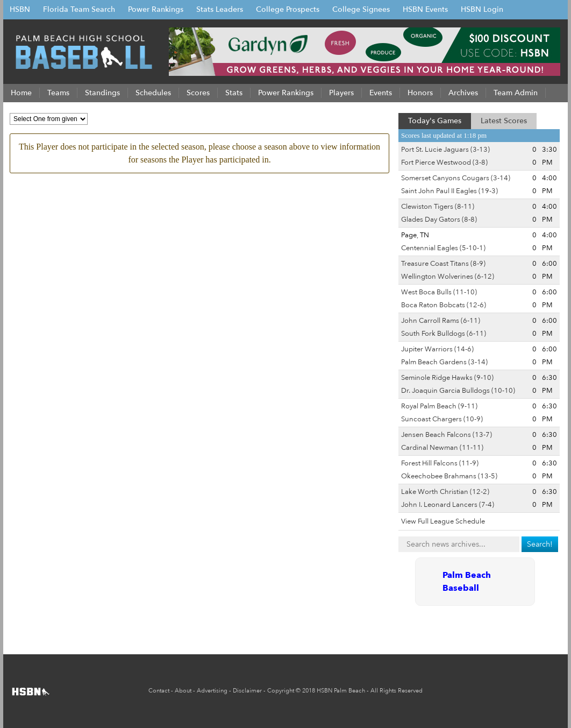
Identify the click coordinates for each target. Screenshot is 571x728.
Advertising (212, 691)
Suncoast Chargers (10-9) (442, 419)
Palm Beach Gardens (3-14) (444, 362)
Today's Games (435, 121)
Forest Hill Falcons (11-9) (440, 463)
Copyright (281, 691)
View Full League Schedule (443, 521)
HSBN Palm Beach (341, 691)
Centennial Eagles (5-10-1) (443, 248)
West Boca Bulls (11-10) (439, 292)
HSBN (20, 9)
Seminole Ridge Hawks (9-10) (447, 378)
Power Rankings (156, 9)
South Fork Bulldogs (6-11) (444, 334)
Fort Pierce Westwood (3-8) (444, 162)
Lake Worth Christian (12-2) (445, 492)
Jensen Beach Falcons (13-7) (447, 435)
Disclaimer (247, 691)
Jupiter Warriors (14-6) (437, 349)
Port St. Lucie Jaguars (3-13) (445, 150)
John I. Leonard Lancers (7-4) (448, 505)
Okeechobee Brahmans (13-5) (449, 476)
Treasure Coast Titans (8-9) (443, 264)
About (183, 691)
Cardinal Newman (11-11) (442, 448)
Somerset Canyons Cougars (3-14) (456, 178)
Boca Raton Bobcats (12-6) (444, 305)
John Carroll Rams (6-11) (441, 321)
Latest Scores (504, 121)
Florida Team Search (79, 9)
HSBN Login (482, 9)
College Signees (361, 9)
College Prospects (288, 9)
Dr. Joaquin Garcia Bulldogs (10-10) (458, 391)
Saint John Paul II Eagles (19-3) (449, 191)
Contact (159, 691)
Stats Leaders (220, 9)
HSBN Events (425, 9)
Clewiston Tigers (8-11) (438, 207)
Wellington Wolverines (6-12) (448, 277)
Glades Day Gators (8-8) (439, 220)
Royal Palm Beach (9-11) (439, 406)
